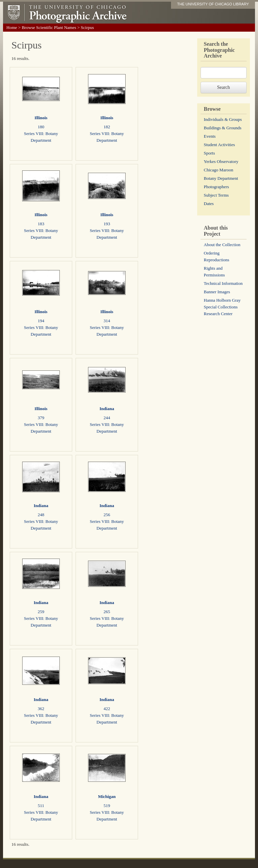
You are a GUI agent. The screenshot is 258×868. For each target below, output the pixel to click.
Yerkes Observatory (221, 161)
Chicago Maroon (219, 170)
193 (107, 224)
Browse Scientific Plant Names (49, 27)
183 (41, 224)
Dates (209, 204)
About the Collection (222, 245)
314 (107, 321)
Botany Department (221, 178)
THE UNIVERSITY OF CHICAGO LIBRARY (213, 4)
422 (107, 709)
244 (107, 418)
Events (210, 136)
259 (41, 612)
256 (107, 515)
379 (41, 418)
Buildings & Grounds (223, 128)
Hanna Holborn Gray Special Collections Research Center (222, 307)
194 (41, 321)
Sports (209, 153)
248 (41, 515)
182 (107, 127)
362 (41, 709)
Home (12, 27)
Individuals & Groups (223, 119)
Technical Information (223, 283)
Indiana (107, 409)
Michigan (107, 796)
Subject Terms (216, 195)
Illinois (41, 118)
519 (107, 806)
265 (107, 612)
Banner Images (217, 292)
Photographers (217, 187)
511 (41, 806)
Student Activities (220, 145)
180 (41, 127)
